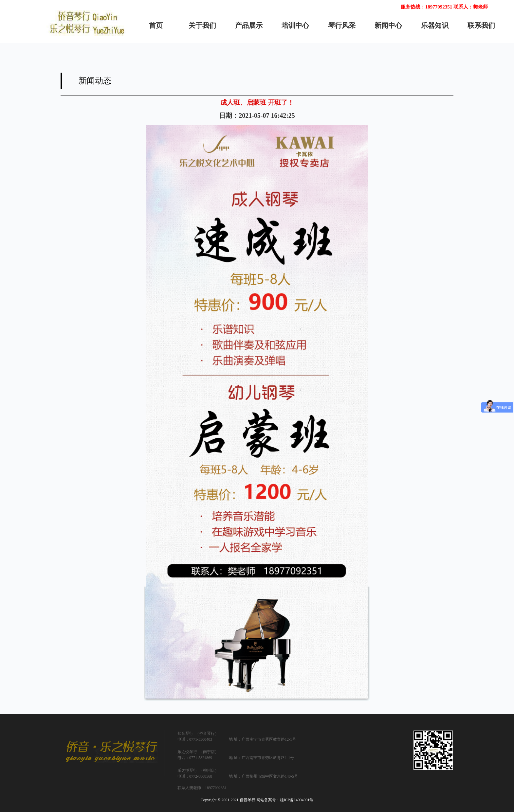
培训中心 (295, 26)
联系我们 (481, 26)
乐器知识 (435, 26)
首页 (156, 26)
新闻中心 (388, 26)
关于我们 (202, 26)
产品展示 (249, 26)
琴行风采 (342, 26)
